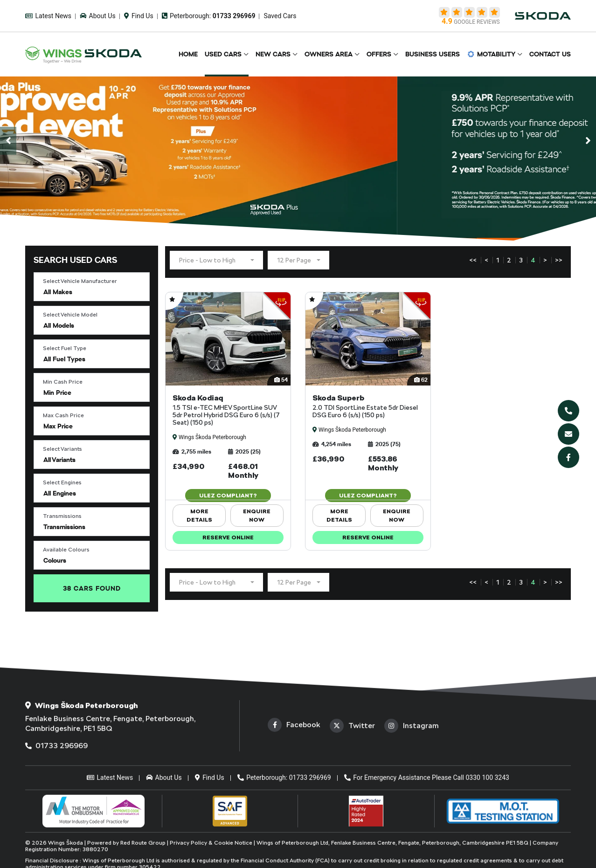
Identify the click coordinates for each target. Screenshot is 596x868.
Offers (379, 54)
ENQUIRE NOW (257, 516)
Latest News (48, 16)
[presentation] (8, 141)
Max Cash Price (63, 415)
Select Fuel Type (65, 348)
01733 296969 (56, 823)
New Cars (273, 54)
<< (473, 260)
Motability (491, 54)
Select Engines (62, 482)
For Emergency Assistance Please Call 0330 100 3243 (427, 854)
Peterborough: (209, 16)
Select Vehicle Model (70, 315)
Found (92, 588)
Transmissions (62, 516)
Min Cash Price (63, 382)
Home (188, 54)
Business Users (433, 54)
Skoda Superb (368, 406)
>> (559, 260)
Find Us (139, 16)
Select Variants (62, 449)
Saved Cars (280, 16)
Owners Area (329, 54)
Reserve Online (228, 537)
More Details (199, 516)
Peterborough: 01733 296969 (284, 854)
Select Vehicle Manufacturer (80, 281)
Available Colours (66, 550)
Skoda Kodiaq (228, 410)
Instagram (412, 803)
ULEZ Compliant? (228, 496)
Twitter (352, 803)
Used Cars (223, 54)
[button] (92, 287)
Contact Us (550, 54)
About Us (98, 16)
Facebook (294, 802)
